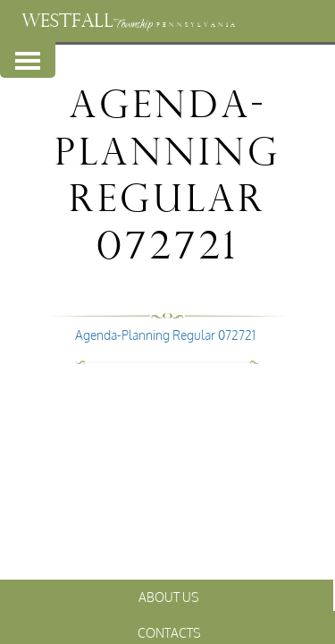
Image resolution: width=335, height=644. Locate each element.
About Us (169, 597)
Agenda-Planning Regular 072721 (165, 335)
